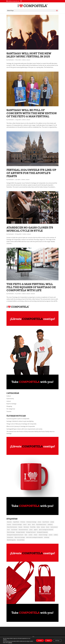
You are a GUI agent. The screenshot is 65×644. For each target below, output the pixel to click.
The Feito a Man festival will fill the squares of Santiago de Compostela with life (31, 287)
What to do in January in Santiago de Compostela (21, 426)
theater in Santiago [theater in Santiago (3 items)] (43, 535)
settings (10, 643)
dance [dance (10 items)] (29, 525)
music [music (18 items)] (8, 530)
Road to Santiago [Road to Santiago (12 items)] (11, 532)
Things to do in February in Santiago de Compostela (21, 424)
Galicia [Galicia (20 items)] (38, 527)
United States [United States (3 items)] (10, 537)
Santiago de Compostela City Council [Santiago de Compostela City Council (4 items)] (15, 535)
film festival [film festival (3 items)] (26, 527)
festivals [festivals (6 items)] (20, 527)
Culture (24, 60)
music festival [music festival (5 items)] (14, 530)
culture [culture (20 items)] (25, 525)
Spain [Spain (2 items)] (26, 535)
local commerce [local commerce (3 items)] (54, 527)
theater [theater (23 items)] (36, 535)
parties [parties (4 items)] (31, 530)
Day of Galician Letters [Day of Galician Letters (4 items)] (41, 525)
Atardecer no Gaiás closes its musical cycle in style (30, 229)
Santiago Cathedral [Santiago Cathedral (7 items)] (20, 532)
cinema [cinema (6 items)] (39, 522)
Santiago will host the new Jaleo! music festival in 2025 (29, 55)
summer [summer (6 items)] (31, 535)
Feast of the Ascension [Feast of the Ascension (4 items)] (12, 527)
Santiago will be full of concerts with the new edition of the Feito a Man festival (32, 113)
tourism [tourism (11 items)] (51, 535)
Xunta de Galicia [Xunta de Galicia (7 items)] (21, 540)
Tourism (33, 294)
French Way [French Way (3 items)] (33, 527)
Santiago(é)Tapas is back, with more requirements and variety (24, 429)
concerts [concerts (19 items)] (9, 525)
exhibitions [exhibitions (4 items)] (50, 525)
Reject (48, 640)
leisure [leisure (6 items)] (48, 527)
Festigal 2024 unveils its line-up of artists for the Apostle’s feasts (31, 173)
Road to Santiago (11, 404)
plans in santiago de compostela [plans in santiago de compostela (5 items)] (46, 530)
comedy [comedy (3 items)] (52, 522)
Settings (57, 640)
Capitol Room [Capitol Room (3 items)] (16, 522)
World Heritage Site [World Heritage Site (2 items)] (11, 540)
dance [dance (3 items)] (33, 525)
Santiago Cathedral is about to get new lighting (20, 421)
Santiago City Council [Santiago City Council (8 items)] (31, 532)
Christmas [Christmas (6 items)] (23, 522)
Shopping (9, 406)
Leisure (28, 60)
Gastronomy (10, 399)
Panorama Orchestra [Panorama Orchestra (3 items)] (23, 530)
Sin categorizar (11, 409)
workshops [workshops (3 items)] (47, 537)
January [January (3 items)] (43, 527)
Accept (40, 640)
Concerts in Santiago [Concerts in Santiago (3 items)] (17, 525)
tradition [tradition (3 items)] (56, 535)
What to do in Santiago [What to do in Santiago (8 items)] (20, 537)
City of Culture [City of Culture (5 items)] (46, 522)
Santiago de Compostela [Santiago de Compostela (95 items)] (42, 532)
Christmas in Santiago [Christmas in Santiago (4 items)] (31, 522)
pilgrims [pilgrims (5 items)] (36, 530)
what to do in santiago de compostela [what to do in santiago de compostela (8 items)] (34, 537)
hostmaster (11, 60)
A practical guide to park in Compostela (18, 419)
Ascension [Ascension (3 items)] (9, 522)
